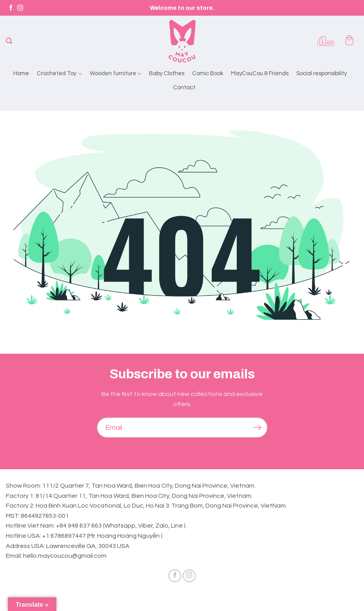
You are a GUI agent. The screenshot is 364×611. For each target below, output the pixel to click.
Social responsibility (322, 73)
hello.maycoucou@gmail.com (65, 556)
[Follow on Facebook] (11, 8)
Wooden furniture (115, 74)
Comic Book (208, 73)
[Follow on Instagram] (20, 8)
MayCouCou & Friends (260, 73)
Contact (184, 88)
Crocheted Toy (59, 74)
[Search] (9, 41)
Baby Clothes (167, 73)
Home (21, 73)
